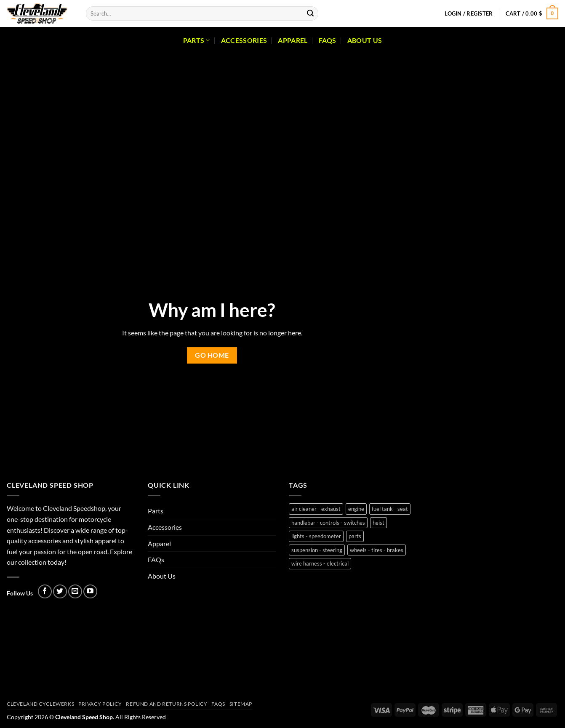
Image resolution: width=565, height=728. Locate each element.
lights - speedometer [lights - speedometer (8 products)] (316, 536)
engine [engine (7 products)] (356, 509)
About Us (365, 40)
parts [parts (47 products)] (355, 536)
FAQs (328, 40)
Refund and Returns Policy (167, 704)
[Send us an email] (75, 591)
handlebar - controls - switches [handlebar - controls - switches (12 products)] (328, 523)
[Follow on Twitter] (60, 591)
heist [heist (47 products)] (378, 523)
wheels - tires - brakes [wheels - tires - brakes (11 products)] (377, 550)
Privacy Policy (100, 704)
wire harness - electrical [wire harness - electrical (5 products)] (320, 563)
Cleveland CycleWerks (40, 704)
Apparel (293, 40)
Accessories (244, 40)
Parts (197, 40)
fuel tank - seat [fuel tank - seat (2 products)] (390, 509)
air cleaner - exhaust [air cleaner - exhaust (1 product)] (316, 509)
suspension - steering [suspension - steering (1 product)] (317, 550)
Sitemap (241, 704)
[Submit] (310, 13)
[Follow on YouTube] (90, 591)
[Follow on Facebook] (45, 591)
